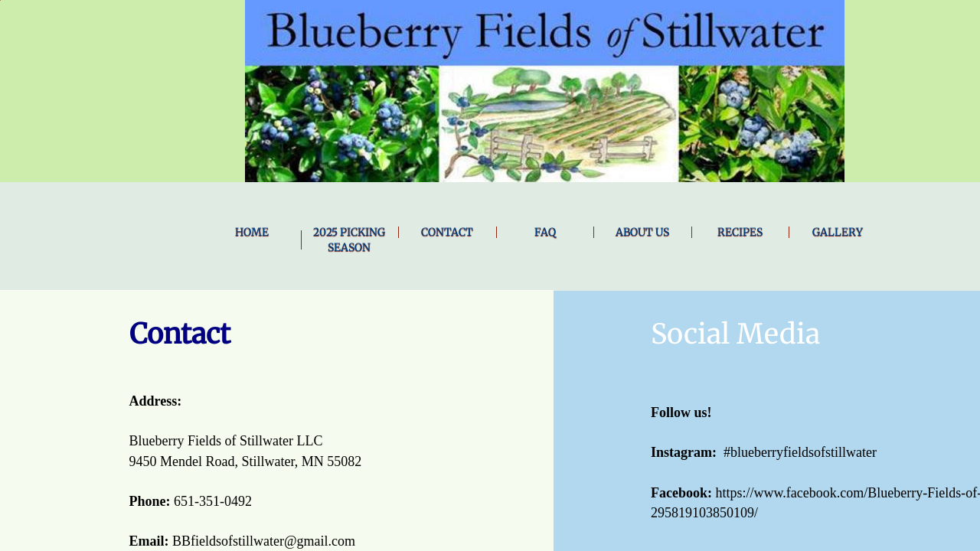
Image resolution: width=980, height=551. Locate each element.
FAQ (545, 232)
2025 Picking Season (349, 240)
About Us (642, 232)
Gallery (838, 232)
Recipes (740, 232)
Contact (447, 232)
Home (252, 232)
